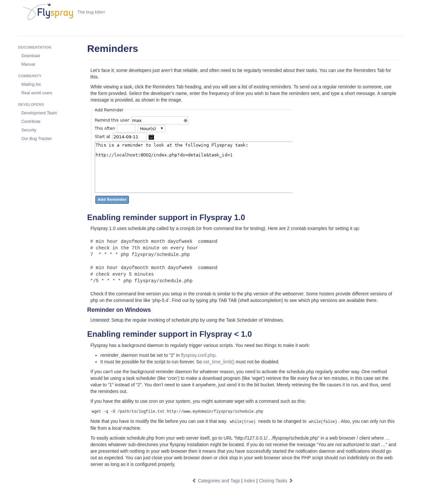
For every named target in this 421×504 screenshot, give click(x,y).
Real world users (37, 93)
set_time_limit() (219, 362)
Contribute (31, 122)
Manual (28, 64)
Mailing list (31, 84)
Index (249, 481)
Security (29, 130)
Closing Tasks (276, 481)
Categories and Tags (216, 481)
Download (31, 56)
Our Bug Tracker (37, 139)
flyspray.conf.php (198, 355)
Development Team (39, 113)
